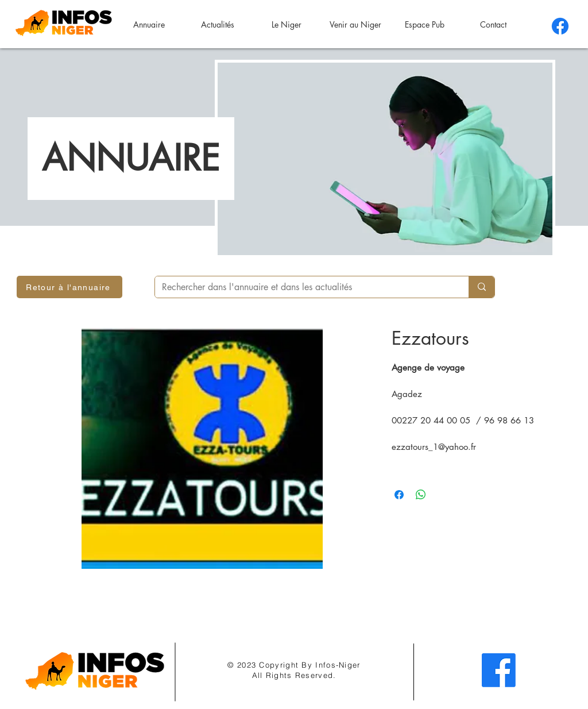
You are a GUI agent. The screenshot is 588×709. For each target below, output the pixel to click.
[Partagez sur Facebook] (399, 495)
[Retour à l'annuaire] (69, 287)
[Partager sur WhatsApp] (421, 495)
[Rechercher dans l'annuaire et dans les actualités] (303, 287)
